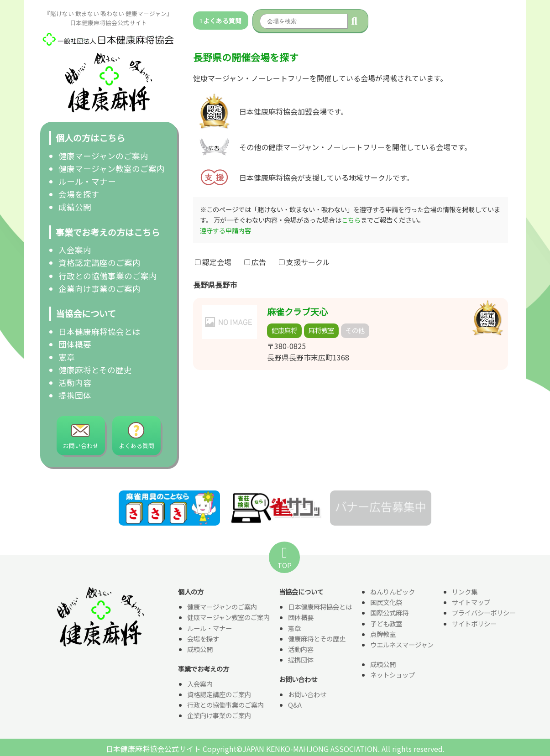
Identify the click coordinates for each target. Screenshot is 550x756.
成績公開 (75, 207)
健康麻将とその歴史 (95, 370)
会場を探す (79, 194)
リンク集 (465, 592)
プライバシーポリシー (484, 613)
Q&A (295, 705)
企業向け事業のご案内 (100, 289)
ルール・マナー (87, 181)
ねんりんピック (393, 592)
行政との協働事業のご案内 (108, 276)
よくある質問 (221, 21)
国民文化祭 (386, 603)
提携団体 (75, 395)
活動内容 (75, 383)
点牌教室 (383, 634)
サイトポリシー (474, 624)
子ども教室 (386, 624)
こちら (351, 220)
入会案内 (75, 250)
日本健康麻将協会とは (100, 331)
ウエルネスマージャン (402, 645)
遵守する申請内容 (225, 230)
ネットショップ (393, 675)
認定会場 (213, 261)
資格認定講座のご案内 (100, 263)
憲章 (67, 357)
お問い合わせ (307, 695)
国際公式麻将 (389, 613)
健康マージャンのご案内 (103, 156)
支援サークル (304, 261)
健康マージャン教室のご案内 (112, 169)
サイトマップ (471, 603)
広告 (255, 261)
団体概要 (75, 344)
